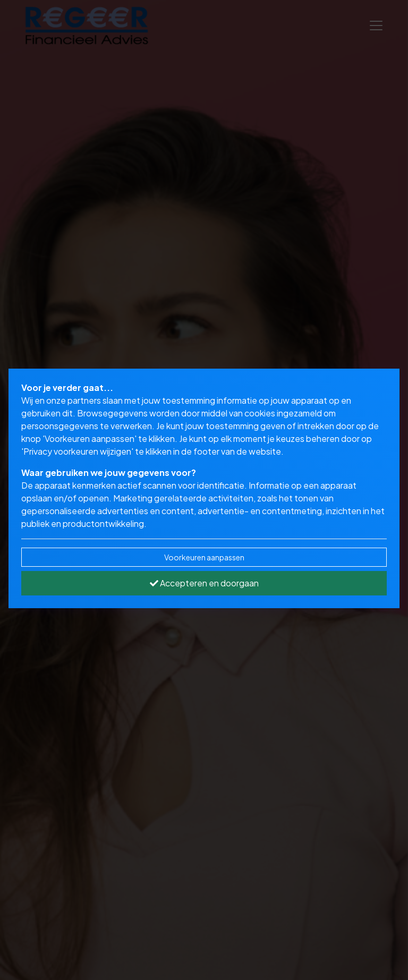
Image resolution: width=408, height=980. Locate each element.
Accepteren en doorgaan (204, 583)
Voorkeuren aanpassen (204, 557)
